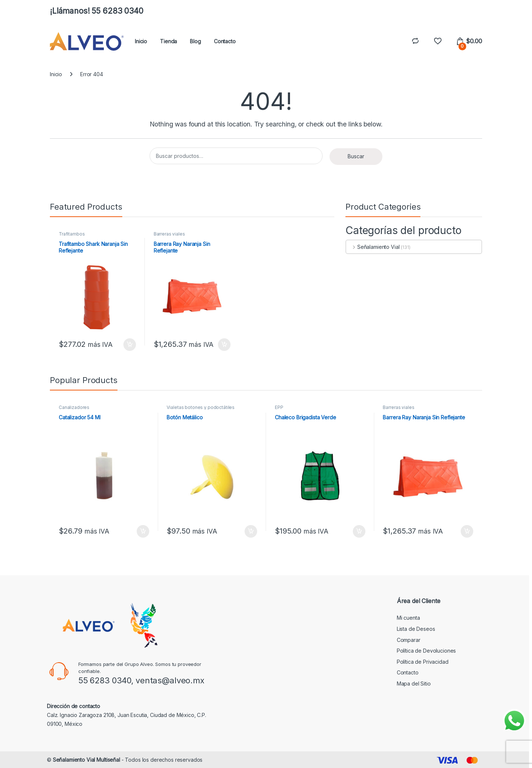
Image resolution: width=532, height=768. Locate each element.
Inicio (141, 41)
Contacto (225, 41)
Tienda (168, 41)
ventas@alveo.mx (170, 680)
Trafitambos (72, 234)
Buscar (356, 156)
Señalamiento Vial (373, 247)
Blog (195, 41)
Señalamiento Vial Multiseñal (86, 760)
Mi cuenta (408, 618)
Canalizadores (74, 407)
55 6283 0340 (105, 680)
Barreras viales (169, 234)
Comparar (409, 640)
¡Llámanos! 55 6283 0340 (97, 11)
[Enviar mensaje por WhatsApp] (514, 721)
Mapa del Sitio (414, 684)
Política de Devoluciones (427, 651)
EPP (279, 407)
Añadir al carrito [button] (130, 345)
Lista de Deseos (416, 629)
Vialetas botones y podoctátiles (201, 407)
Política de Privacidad (423, 662)
